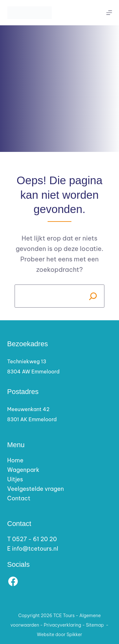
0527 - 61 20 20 (34, 539)
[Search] (93, 296)
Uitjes (15, 479)
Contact (19, 498)
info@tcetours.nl (35, 549)
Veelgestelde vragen (36, 489)
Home (15, 460)
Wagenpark (23, 470)
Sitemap (95, 625)
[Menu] (109, 13)
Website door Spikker (60, 635)
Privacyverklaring (63, 625)
